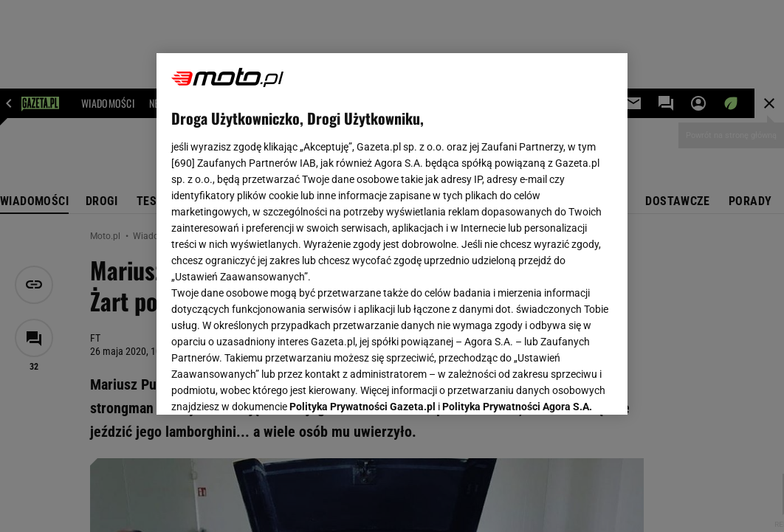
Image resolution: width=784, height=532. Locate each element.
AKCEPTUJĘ (562, 386)
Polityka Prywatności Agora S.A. (517, 227)
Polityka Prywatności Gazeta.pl (362, 227)
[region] (392, 234)
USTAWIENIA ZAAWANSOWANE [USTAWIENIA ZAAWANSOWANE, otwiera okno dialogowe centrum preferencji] (268, 385)
